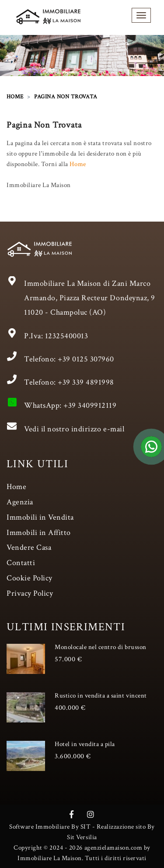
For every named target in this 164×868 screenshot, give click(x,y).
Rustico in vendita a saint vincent (101, 696)
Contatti (21, 563)
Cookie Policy (30, 578)
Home (78, 164)
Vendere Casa (29, 547)
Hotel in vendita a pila (85, 744)
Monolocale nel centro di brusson (101, 647)
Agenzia (20, 502)
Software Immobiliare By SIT (50, 827)
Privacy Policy (30, 593)
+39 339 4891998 (86, 382)
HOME (15, 97)
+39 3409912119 (90, 405)
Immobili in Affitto (39, 533)
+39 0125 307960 (86, 359)
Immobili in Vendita (40, 517)
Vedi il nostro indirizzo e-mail (74, 429)
